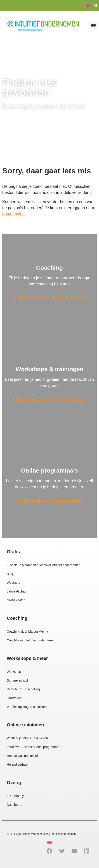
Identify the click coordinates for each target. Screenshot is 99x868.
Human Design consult (23, 756)
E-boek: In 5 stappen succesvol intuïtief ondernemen (44, 565)
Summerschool (17, 680)
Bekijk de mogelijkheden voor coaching (49, 298)
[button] (96, 6)
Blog (10, 574)
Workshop (14, 672)
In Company (15, 796)
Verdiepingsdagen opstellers (27, 707)
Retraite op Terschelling (23, 689)
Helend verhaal (17, 765)
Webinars (13, 583)
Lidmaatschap (17, 591)
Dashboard (15, 805)
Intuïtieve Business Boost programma (33, 747)
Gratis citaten (16, 600)
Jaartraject (14, 698)
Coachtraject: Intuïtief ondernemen (31, 640)
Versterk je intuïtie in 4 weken (27, 738)
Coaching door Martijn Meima (27, 631)
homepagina (13, 214)
